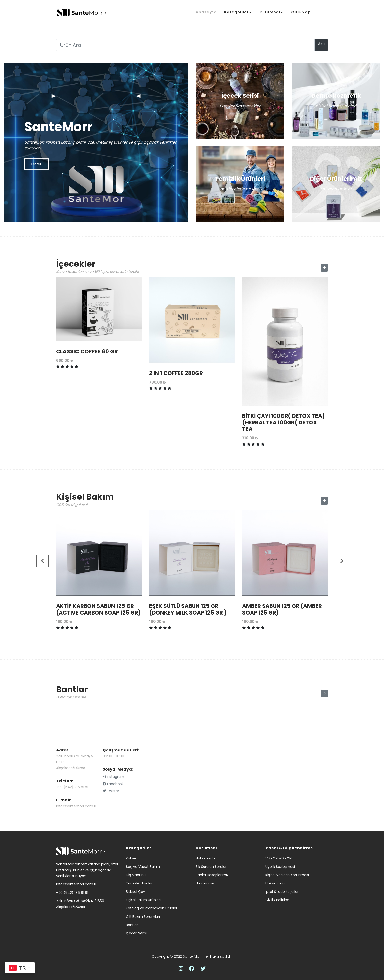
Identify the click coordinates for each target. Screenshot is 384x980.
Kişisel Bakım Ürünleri (143, 900)
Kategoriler (236, 12)
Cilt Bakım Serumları (143, 917)
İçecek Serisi (136, 933)
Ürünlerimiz (205, 883)
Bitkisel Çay (135, 892)
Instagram (113, 777)
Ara (321, 44)
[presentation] (43, 561)
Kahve (131, 858)
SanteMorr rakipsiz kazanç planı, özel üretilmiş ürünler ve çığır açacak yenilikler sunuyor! (87, 870)
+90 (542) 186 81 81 (72, 787)
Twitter (111, 791)
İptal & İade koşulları (282, 892)
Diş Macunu (136, 875)
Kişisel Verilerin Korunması (287, 875)
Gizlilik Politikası (278, 900)
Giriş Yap (301, 12)
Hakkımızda (205, 858)
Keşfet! (37, 164)
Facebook (113, 784)
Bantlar (132, 925)
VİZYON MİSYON (279, 858)
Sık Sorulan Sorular (211, 867)
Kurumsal (270, 12)
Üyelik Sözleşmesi (280, 867)
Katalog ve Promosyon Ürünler (152, 908)
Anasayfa (206, 12)
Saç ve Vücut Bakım (143, 867)
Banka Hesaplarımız (212, 875)
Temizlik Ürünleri (140, 883)
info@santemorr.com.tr (76, 806)
